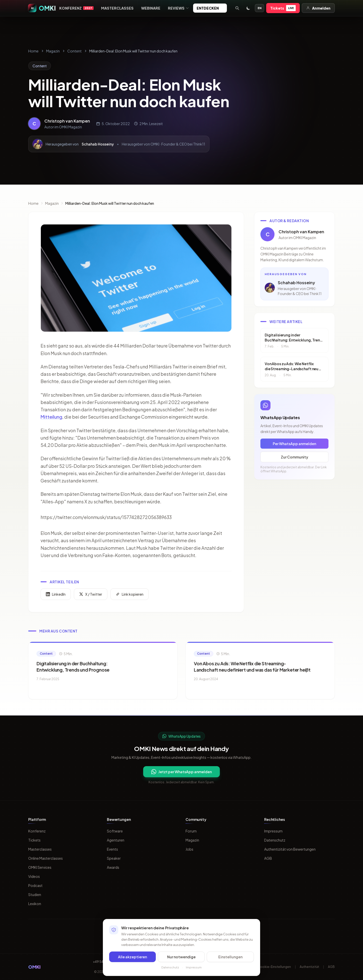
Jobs (189, 849)
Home (33, 51)
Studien (35, 895)
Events (112, 849)
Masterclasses (117, 8)
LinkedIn (56, 595)
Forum (191, 831)
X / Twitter (91, 595)
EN (260, 8)
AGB (268, 858)
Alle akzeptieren (132, 957)
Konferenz (76, 8)
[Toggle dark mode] (248, 8)
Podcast (35, 885)
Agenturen (116, 840)
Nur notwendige (181, 957)
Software (115, 831)
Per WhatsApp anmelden (294, 444)
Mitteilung (51, 417)
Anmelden (318, 8)
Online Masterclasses (46, 858)
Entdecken (210, 8)
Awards (113, 867)
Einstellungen (230, 957)
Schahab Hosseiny (98, 144)
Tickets (283, 8)
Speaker (114, 858)
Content (74, 51)
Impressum (273, 831)
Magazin (53, 51)
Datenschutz (275, 840)
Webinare (151, 8)
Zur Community (295, 458)
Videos (34, 876)
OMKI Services (40, 867)
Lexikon (35, 904)
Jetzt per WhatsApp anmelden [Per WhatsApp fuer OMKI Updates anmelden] (181, 772)
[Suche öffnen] (237, 8)
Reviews (178, 8)
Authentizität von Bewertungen (290, 849)
